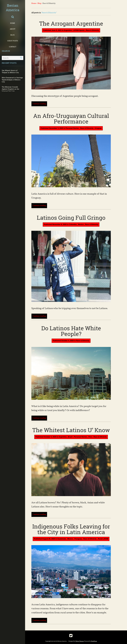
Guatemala (62, 539)
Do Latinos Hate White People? (71, 331)
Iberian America (13, 8)
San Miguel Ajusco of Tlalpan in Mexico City (10, 71)
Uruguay (98, 128)
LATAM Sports (79, 30)
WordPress (94, 641)
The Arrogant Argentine (71, 23)
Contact (13, 47)
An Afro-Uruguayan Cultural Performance (71, 118)
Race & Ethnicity (92, 30)
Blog (13, 35)
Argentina (68, 30)
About (13, 29)
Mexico (81, 224)
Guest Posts (13, 41)
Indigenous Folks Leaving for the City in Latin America (71, 529)
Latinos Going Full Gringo (71, 218)
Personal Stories (72, 128)
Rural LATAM (103, 539)
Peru (90, 437)
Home (13, 23)
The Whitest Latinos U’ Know (71, 430)
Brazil (70, 437)
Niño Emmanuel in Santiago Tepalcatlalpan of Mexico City (12, 80)
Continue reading (39, 104)
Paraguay (78, 539)
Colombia (73, 224)
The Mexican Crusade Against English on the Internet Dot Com (10, 89)
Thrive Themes (80, 641)
